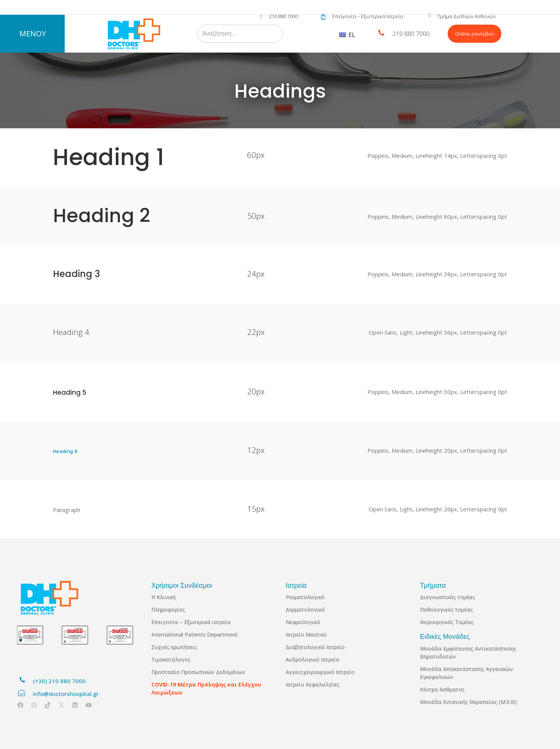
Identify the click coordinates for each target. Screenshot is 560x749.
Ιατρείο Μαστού (306, 635)
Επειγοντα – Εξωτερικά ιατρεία (191, 622)
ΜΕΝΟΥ (33, 33)
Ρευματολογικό (305, 597)
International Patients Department (194, 635)
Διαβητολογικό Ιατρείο (315, 647)
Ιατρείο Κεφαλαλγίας (313, 684)
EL (347, 35)
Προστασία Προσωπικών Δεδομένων (198, 672)
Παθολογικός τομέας (446, 610)
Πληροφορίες (168, 610)
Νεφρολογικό (303, 622)
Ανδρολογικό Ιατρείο (313, 659)
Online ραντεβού (475, 34)
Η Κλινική (163, 597)
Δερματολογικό (305, 610)
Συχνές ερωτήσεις (174, 647)
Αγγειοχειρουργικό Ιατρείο (320, 672)
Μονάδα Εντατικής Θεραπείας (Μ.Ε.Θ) (468, 702)
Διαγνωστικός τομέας (448, 597)
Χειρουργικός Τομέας (447, 622)
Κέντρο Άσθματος (442, 689)
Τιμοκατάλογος (171, 659)
